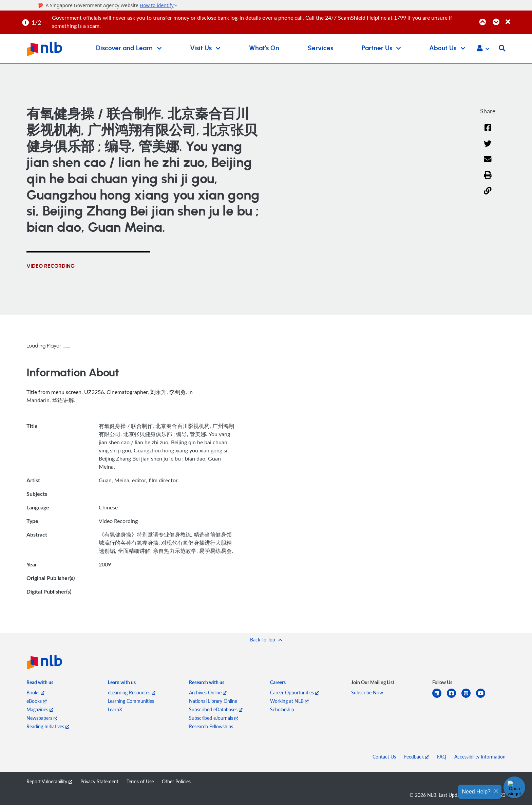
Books (35, 692)
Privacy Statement (99, 781)
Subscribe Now (367, 692)
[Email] (488, 163)
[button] (483, 49)
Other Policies (176, 781)
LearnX (115, 709)
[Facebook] (488, 132)
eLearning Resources (132, 692)
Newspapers (42, 718)
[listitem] (40, 684)
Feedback (416, 757)
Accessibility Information (480, 757)
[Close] (518, 18)
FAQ (442, 757)
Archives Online (208, 692)
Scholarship (282, 709)
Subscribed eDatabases (216, 709)
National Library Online (213, 701)
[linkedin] (440, 697)
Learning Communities (131, 701)
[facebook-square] (454, 697)
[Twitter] (488, 148)
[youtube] (483, 697)
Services (320, 48)
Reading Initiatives (48, 726)
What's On (264, 48)
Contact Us (384, 757)
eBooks (37, 701)
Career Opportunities (294, 692)
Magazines (40, 709)
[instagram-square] (469, 697)
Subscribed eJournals (214, 718)
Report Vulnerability (49, 781)
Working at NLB (289, 701)
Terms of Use (140, 781)
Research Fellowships (211, 726)
